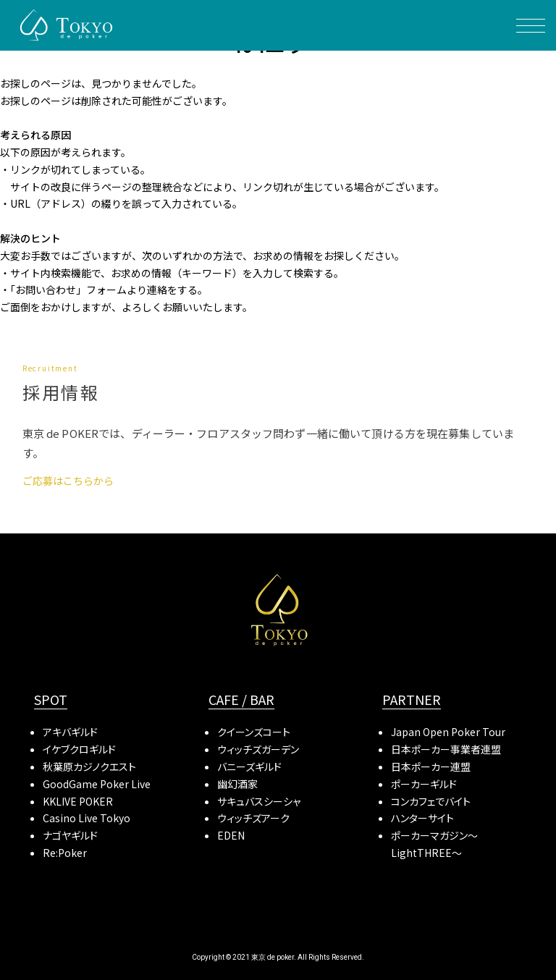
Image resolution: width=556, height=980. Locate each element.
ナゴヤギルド (70, 835)
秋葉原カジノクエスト (89, 766)
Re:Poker (65, 853)
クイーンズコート (254, 732)
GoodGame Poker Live (97, 784)
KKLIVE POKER (78, 801)
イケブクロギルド (79, 749)
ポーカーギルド (424, 784)
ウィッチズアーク (253, 818)
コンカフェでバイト (431, 801)
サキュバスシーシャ (259, 801)
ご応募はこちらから (68, 481)
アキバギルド (70, 732)
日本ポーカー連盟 (431, 766)
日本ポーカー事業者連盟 (446, 749)
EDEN (231, 835)
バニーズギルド (249, 766)
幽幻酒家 (237, 784)
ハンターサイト (422, 818)
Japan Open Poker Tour (448, 732)
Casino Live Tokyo (87, 818)
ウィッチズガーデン (258, 749)
